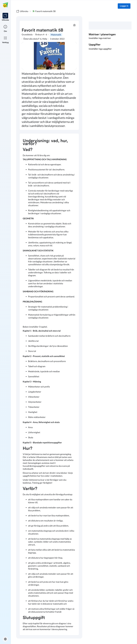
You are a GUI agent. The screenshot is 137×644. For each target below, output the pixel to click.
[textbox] (49, 384)
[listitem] (5, 17)
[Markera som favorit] (74, 25)
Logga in (124, 6)
